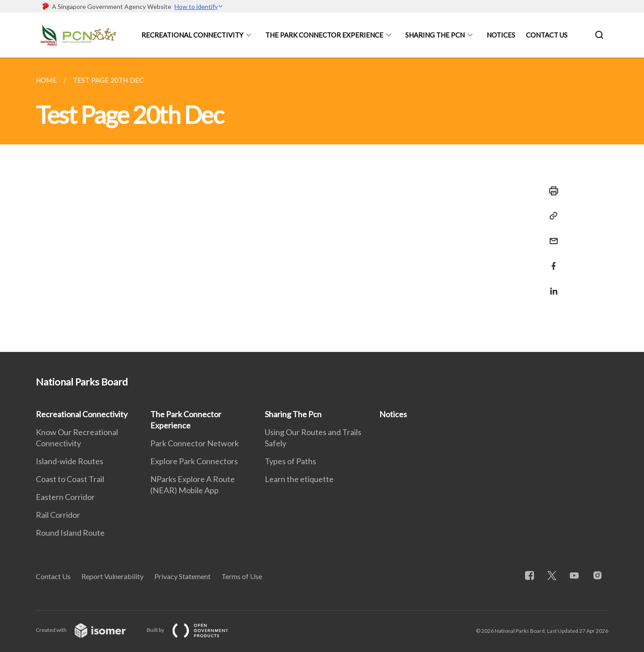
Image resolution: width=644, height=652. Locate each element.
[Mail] (551, 235)
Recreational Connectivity (192, 35)
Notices (501, 35)
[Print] (551, 191)
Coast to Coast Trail (70, 479)
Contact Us (547, 35)
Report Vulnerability (112, 576)
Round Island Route (70, 533)
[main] (322, 205)
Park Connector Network (195, 443)
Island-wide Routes (70, 461)
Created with (88, 630)
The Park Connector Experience (324, 35)
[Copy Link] (551, 216)
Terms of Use (242, 576)
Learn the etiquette (299, 479)
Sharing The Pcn (435, 35)
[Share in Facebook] (551, 260)
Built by (195, 630)
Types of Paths (290, 461)
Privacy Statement (182, 576)
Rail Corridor (58, 515)
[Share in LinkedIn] (551, 286)
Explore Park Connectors (194, 461)
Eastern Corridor (65, 497)
